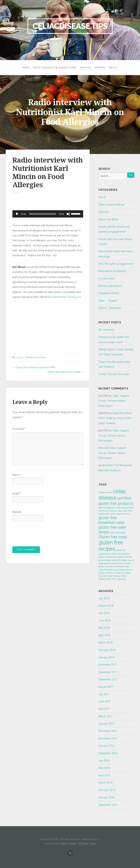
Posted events (107, 279)
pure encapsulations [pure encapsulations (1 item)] (123, 570)
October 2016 (106, 746)
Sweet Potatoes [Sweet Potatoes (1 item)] (114, 576)
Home (26, 68)
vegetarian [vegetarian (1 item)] (122, 579)
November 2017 (108, 672)
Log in (93, 844)
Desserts (104, 212)
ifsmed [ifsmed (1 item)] (117, 567)
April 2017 (104, 709)
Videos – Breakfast (110, 308)
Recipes (100, 68)
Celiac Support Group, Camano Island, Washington (114, 401)
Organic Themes (68, 844)
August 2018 (106, 606)
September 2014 (108, 805)
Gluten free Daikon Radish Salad (64, 372)
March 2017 (105, 716)
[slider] (43, 214)
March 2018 (105, 643)
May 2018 (104, 628)
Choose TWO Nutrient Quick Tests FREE (35, 367)
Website (17, 512)
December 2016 (108, 731)
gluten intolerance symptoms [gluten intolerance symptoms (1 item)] (112, 557)
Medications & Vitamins (112, 271)
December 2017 (108, 665)
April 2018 (104, 635)
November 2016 (108, 739)
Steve (102, 448)
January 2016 (106, 798)
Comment (19, 429)
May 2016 (104, 768)
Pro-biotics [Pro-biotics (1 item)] (109, 570)
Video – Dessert (108, 301)
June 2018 (104, 621)
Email (17, 494)
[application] (48, 214)
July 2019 (104, 598)
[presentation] (37, 533)
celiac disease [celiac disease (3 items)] (112, 495)
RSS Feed (83, 844)
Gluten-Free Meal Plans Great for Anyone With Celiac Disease (115, 418)
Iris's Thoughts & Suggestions (116, 264)
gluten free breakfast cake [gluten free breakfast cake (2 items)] (111, 520)
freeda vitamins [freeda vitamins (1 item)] (123, 514)
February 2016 (107, 790)
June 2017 (104, 702)
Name (17, 475)
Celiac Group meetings (112, 205)
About (113, 68)
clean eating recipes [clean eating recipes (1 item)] (125, 508)
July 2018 (104, 613)
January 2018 (106, 657)
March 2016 (105, 783)
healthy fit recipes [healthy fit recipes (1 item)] (119, 560)
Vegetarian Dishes (109, 293)
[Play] (17, 214)
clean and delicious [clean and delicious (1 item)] (107, 508)
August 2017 (106, 687)
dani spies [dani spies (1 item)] (123, 511)
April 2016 (104, 775)
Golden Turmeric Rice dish (114, 374)
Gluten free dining (108, 219)
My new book (106, 330)
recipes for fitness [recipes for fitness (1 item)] (106, 573)
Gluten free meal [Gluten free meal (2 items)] (113, 537)
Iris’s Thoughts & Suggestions (55, 68)
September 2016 (108, 753)
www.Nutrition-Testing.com (66, 297)
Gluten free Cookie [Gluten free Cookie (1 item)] (118, 533)
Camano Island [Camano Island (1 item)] (105, 493)
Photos (86, 68)
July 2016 (104, 761)
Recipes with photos (36, 357)
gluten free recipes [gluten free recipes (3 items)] (111, 546)
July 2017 (104, 694)
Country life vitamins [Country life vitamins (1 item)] (108, 511)
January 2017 (106, 724)
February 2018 (107, 650)
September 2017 (108, 680)
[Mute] (68, 214)
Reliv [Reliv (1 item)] (105, 576)
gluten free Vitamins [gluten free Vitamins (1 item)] (121, 554)
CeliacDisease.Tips (70, 26)
